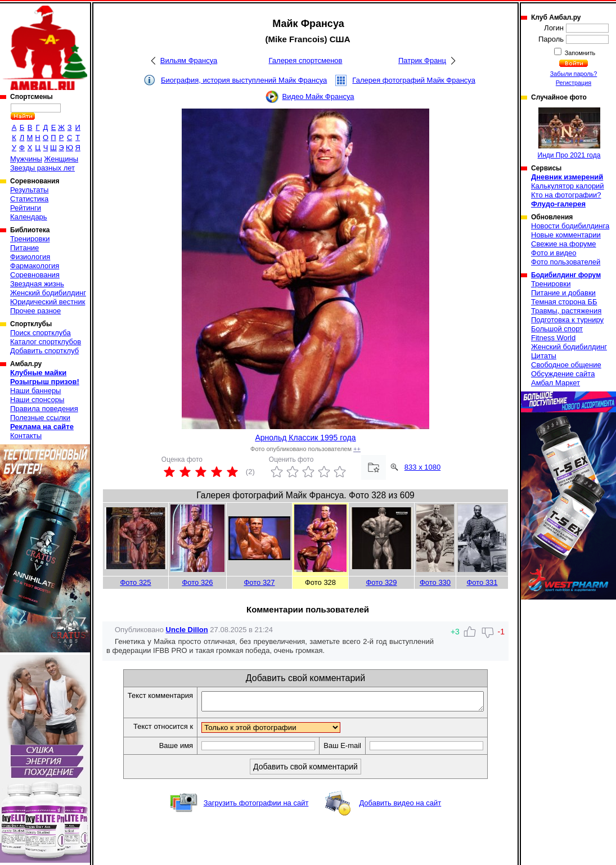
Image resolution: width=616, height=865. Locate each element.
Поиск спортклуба (41, 333)
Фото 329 (381, 582)
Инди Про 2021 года (569, 133)
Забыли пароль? (574, 74)
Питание (24, 248)
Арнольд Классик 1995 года (305, 438)
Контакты (26, 436)
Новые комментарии (566, 235)
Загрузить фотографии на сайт (256, 806)
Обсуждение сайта (563, 374)
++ (357, 449)
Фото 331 (482, 582)
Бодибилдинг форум (566, 275)
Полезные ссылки (40, 418)
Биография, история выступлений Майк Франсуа (244, 80)
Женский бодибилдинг (48, 293)
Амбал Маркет (556, 383)
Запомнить (579, 53)
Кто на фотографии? (566, 195)
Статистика (29, 199)
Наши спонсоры (37, 400)
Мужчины (26, 159)
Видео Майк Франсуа (318, 96)
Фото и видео (554, 253)
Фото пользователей (566, 262)
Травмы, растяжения (566, 311)
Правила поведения (44, 409)
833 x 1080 (422, 467)
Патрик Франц (422, 60)
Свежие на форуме (564, 244)
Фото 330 (435, 582)
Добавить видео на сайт (400, 806)
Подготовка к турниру (567, 320)
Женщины (61, 159)
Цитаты (544, 356)
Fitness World (553, 338)
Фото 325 (135, 582)
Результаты (29, 190)
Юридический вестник (48, 302)
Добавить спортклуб (44, 351)
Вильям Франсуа (189, 60)
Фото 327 (259, 582)
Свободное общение (566, 365)
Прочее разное (35, 311)
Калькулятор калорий (568, 186)
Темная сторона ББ (564, 302)
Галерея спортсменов (306, 60)
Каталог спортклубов (46, 342)
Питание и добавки (563, 293)
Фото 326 (197, 582)
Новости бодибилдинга (570, 226)
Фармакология (35, 266)
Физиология (30, 257)
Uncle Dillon (187, 630)
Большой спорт (557, 329)
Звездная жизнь (37, 284)
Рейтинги (26, 208)
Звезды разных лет (42, 168)
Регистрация (574, 83)
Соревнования (35, 275)
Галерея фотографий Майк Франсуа (414, 80)
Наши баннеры (35, 391)
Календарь (29, 217)
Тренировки (30, 239)
